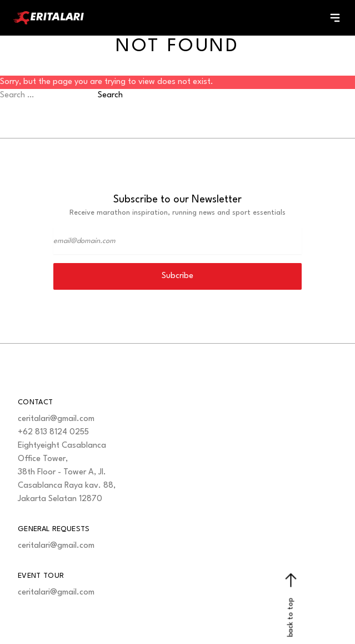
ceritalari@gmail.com (56, 419)
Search (110, 95)
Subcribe (177, 276)
